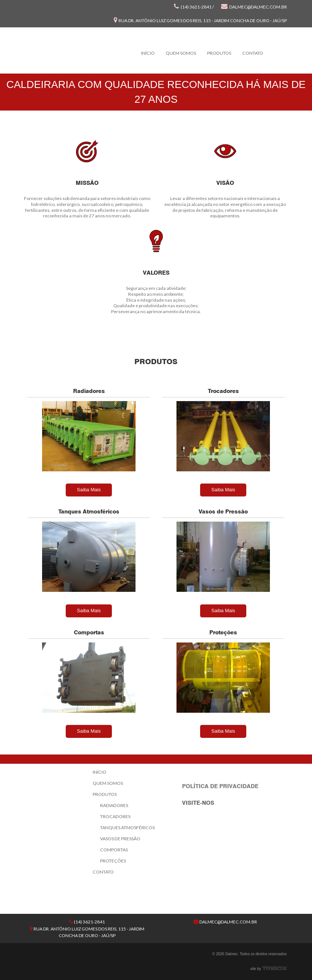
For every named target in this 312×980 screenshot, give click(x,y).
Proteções (113, 861)
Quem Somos (181, 53)
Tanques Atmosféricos (127, 828)
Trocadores (115, 816)
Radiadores (114, 805)
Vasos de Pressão (120, 839)
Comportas (114, 850)
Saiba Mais (89, 490)
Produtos (219, 53)
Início (148, 53)
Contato (253, 53)
